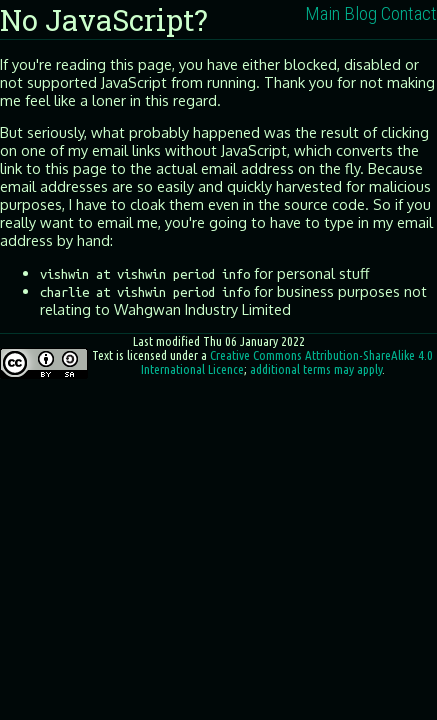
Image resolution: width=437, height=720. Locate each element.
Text (102, 355)
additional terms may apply (316, 369)
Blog (360, 13)
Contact (409, 13)
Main (322, 13)
